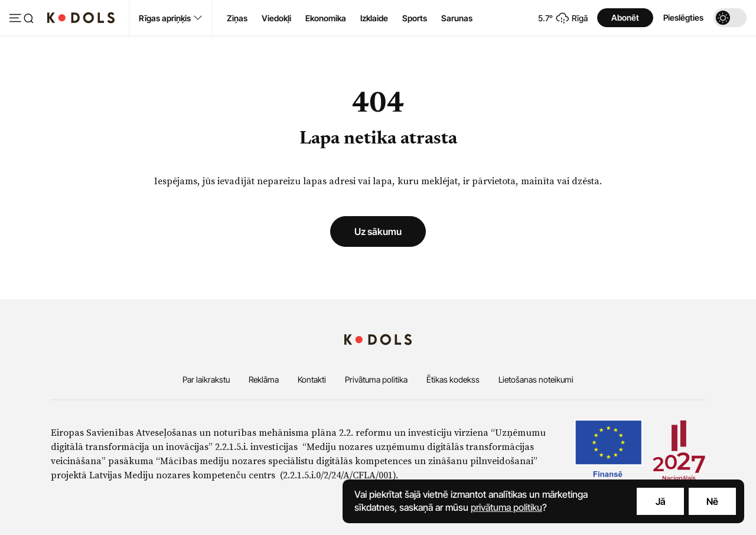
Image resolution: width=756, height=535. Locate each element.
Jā (661, 501)
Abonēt (625, 17)
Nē (712, 501)
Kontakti (312, 379)
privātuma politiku (506, 507)
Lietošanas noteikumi (536, 379)
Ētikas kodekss (453, 379)
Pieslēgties (683, 17)
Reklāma (264, 379)
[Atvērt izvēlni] (21, 19)
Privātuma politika (376, 379)
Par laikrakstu (206, 379)
